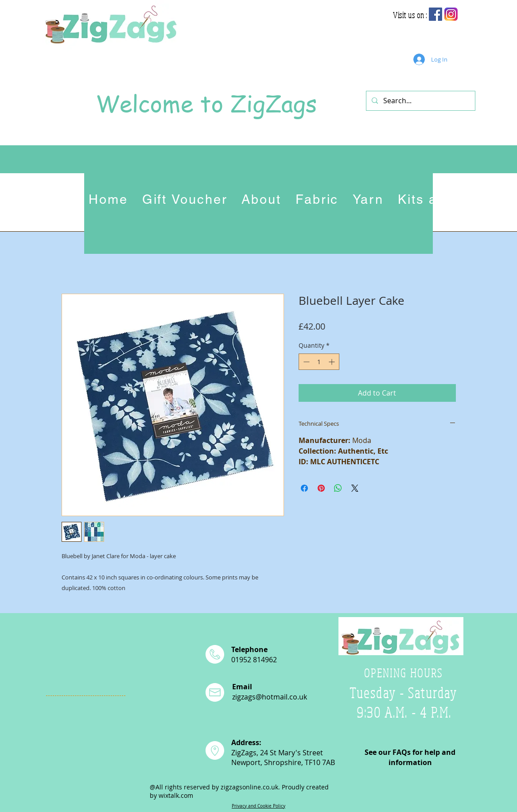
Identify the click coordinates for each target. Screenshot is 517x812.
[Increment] (332, 362)
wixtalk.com (176, 795)
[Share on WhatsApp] (338, 488)
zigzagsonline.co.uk (249, 787)
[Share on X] (355, 488)
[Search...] (420, 101)
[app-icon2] (451, 14)
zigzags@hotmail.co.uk (270, 697)
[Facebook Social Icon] (435, 14)
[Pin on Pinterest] (321, 488)
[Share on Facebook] (304, 488)
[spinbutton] (319, 362)
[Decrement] (305, 362)
